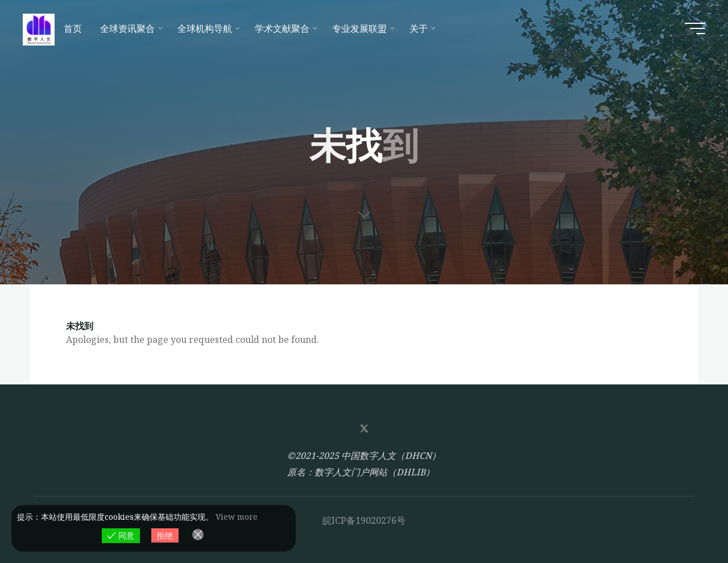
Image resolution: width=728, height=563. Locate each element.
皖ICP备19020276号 (364, 520)
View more (237, 517)
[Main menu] (695, 28)
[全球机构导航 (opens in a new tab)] (207, 28)
